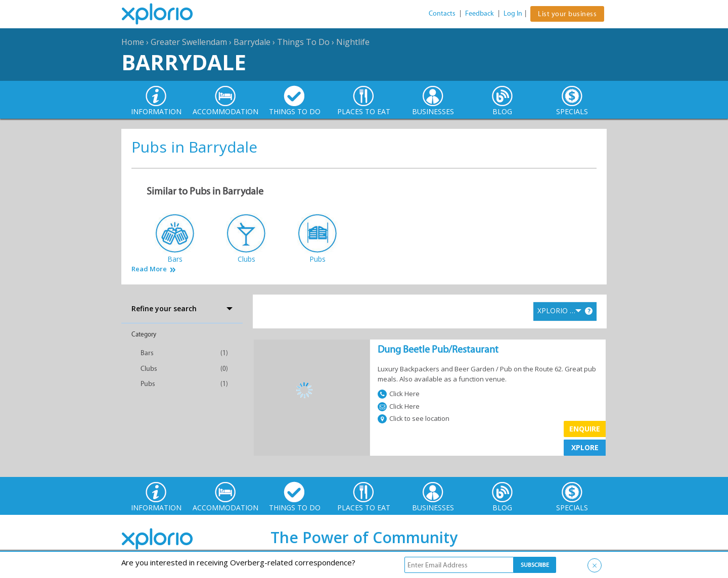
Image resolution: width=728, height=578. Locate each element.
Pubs (148, 384)
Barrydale (252, 42)
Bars (147, 353)
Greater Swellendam (189, 42)
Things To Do (303, 42)
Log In (513, 13)
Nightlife (353, 42)
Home (133, 42)
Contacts (442, 13)
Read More (149, 269)
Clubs (149, 369)
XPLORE (585, 447)
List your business (567, 14)
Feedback (480, 13)
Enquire (585, 429)
